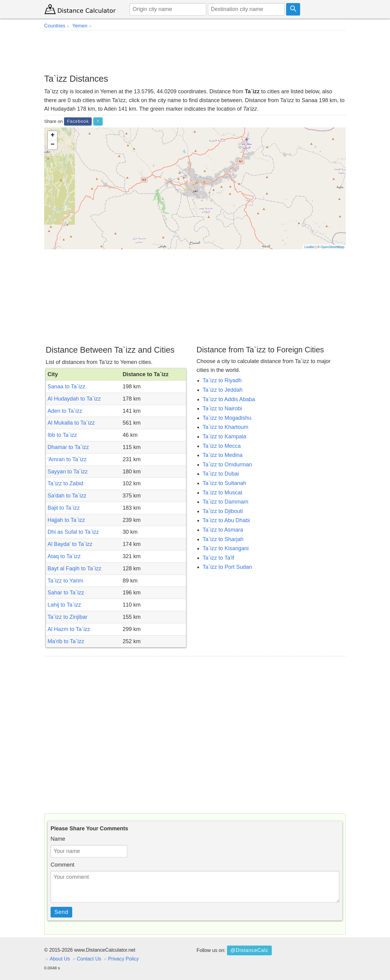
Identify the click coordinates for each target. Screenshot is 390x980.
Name (58, 839)
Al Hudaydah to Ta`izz (74, 399)
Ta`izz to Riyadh (222, 380)
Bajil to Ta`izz (64, 508)
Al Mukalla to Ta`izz (71, 423)
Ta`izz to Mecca (222, 446)
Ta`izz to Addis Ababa (229, 399)
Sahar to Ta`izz (66, 593)
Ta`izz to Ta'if (218, 558)
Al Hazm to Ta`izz (69, 629)
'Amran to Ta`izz (67, 459)
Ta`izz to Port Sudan (227, 567)
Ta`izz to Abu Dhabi (226, 520)
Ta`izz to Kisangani (226, 548)
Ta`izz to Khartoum (225, 427)
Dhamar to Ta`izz (68, 447)
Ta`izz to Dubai (221, 474)
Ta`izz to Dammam (225, 502)
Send (62, 912)
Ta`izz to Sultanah (224, 483)
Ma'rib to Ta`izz (66, 641)
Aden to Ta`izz (65, 411)
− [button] (53, 145)
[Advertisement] (195, 52)
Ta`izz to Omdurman (227, 465)
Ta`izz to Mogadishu (227, 418)
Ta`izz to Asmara (223, 530)
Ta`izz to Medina (223, 455)
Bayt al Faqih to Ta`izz (74, 568)
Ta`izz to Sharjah (223, 539)
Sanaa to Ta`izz (66, 387)
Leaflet (309, 247)
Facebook (78, 121)
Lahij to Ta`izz (64, 605)
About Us (60, 959)
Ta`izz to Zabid (65, 483)
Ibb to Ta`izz (62, 435)
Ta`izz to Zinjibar (67, 617)
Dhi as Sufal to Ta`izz (73, 532)
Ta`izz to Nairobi (222, 408)
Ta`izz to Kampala (224, 437)
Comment (62, 865)
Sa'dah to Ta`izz (67, 496)
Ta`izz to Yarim (65, 581)
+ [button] (53, 136)
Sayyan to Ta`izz (68, 472)
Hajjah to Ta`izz (66, 520)
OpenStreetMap (332, 247)
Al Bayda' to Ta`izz (70, 544)
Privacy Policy (124, 959)
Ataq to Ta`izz (64, 556)
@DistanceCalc (249, 950)
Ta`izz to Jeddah (223, 390)
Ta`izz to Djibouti (223, 511)
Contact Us (89, 959)
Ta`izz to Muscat (222, 493)
